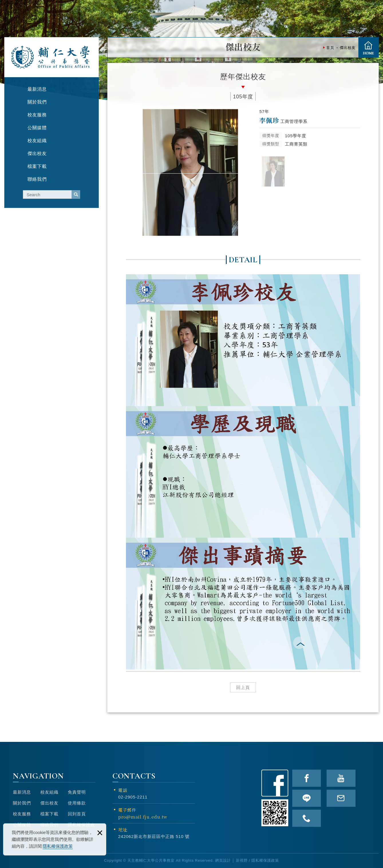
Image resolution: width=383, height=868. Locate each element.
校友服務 (22, 814)
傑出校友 (49, 803)
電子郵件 (154, 814)
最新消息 (22, 792)
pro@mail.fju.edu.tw (143, 817)
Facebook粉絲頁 (275, 783)
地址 (123, 830)
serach (76, 194)
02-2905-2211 (133, 797)
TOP (376, 487)
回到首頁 (77, 814)
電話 (123, 790)
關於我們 (22, 803)
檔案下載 (49, 814)
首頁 (368, 47)
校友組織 (49, 792)
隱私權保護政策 (58, 846)
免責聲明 (77, 792)
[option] (190, 172)
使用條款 (77, 803)
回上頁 (243, 687)
